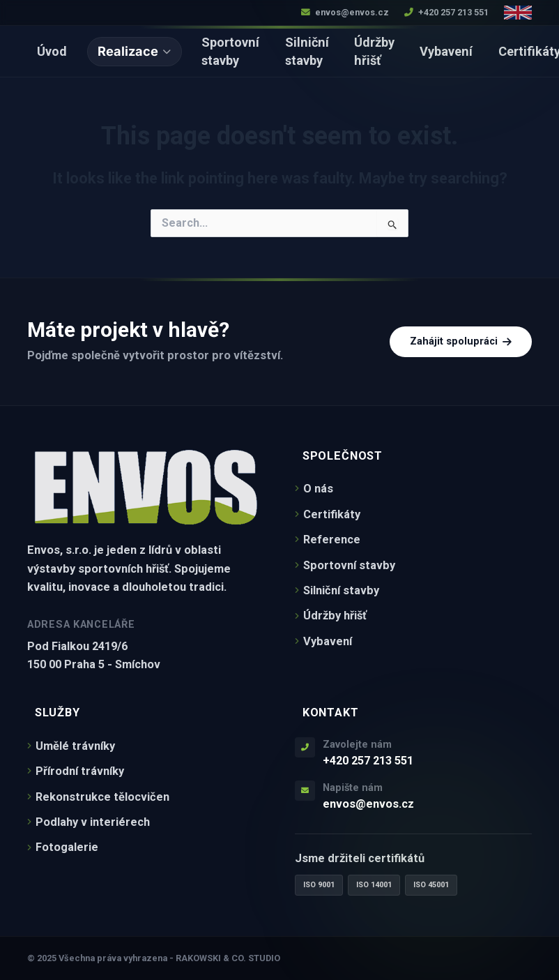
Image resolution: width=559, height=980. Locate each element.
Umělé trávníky (71, 746)
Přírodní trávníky (76, 771)
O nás (314, 489)
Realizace (134, 51)
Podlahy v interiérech (89, 822)
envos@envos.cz (345, 12)
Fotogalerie (63, 847)
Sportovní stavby (230, 51)
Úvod (52, 51)
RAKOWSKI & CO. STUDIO (228, 958)
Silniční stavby (307, 51)
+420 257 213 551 (446, 12)
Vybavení (446, 51)
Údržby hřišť (374, 51)
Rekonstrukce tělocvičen (98, 797)
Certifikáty (328, 514)
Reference (328, 540)
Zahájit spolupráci (461, 341)
